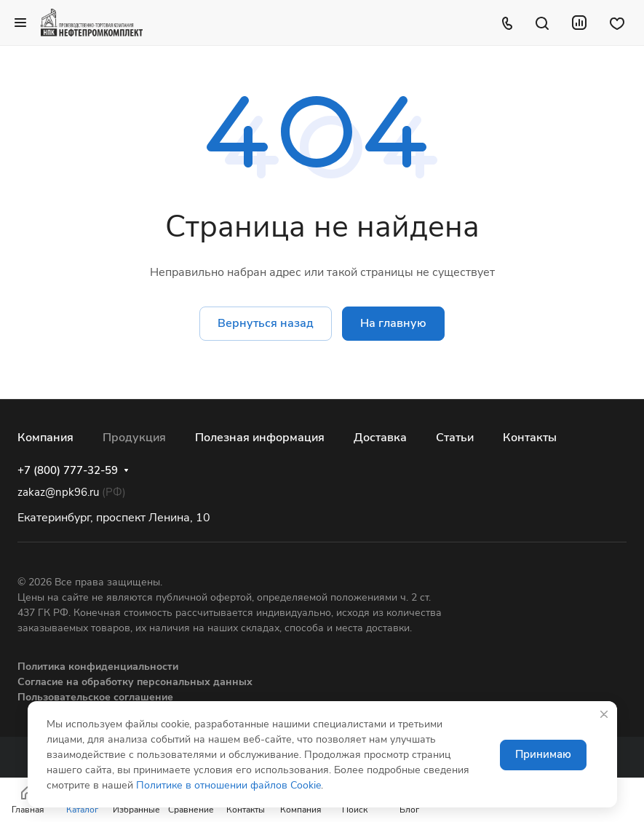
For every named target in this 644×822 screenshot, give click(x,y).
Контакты (530, 438)
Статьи (455, 438)
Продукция (134, 438)
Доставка (380, 438)
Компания (45, 438)
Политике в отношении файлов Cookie (228, 785)
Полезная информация (260, 438)
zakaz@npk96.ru (58, 492)
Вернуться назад (266, 323)
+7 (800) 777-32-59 (68, 470)
